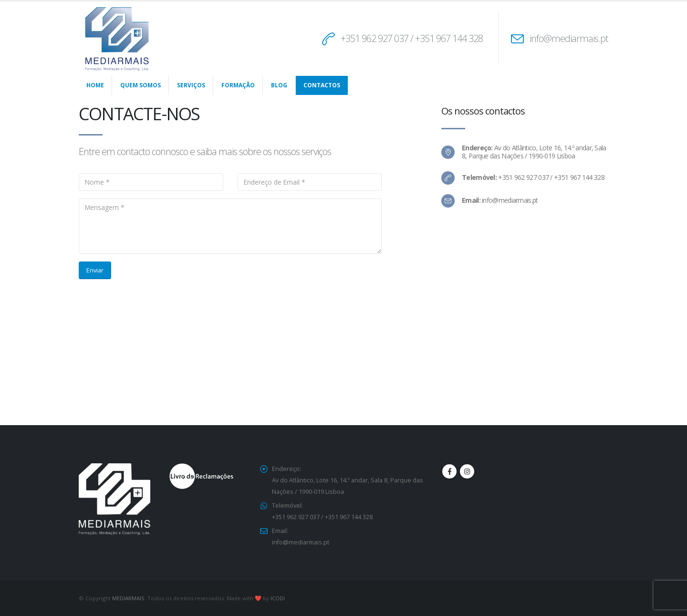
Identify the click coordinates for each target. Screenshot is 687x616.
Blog (279, 85)
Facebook (449, 471)
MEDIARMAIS (128, 598)
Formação (238, 85)
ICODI (278, 598)
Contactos (322, 85)
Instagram (467, 471)
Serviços (191, 85)
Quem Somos (141, 85)
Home (95, 85)
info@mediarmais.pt (569, 38)
